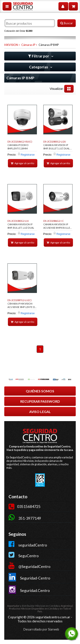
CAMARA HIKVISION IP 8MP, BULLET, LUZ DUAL (21, 226)
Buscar (67, 23)
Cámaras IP (28, 45)
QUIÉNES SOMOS (40, 391)
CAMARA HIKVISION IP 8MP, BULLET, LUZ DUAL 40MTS (57, 147)
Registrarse (28, 155)
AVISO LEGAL (40, 412)
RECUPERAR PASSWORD (40, 401)
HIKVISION (11, 45)
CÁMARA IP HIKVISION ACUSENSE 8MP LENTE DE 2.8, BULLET (22, 306)
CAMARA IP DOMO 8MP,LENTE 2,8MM (18, 147)
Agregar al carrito (23, 163)
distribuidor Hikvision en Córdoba (40, 606)
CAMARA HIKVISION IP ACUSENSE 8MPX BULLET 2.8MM (57, 227)
